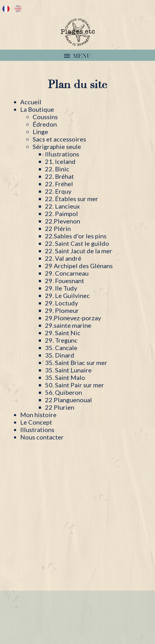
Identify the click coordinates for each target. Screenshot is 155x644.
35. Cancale (61, 348)
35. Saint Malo (65, 377)
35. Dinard (60, 355)
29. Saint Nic (63, 333)
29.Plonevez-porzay (73, 318)
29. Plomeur (62, 310)
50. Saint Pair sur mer (75, 385)
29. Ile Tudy (61, 288)
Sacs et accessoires (59, 139)
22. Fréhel (59, 184)
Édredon (45, 124)
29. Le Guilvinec (67, 295)
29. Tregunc (61, 340)
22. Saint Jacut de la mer (79, 251)
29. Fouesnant (65, 281)
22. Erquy (58, 191)
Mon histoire (38, 415)
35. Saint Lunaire (68, 370)
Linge (40, 132)
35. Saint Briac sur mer (76, 363)
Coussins (45, 117)
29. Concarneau (67, 273)
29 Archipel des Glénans (79, 266)
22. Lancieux (62, 206)
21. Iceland (60, 161)
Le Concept (36, 422)
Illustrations (62, 154)
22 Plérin (58, 228)
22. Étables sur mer (72, 199)
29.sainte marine (68, 325)
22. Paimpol (62, 214)
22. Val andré (63, 258)
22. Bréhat (59, 176)
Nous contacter (42, 437)
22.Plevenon (63, 221)
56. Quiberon (64, 392)
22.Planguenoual (68, 400)
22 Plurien (60, 407)
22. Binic (57, 169)
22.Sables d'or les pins (76, 236)
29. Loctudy (62, 303)
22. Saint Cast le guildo (77, 243)
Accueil (31, 102)
